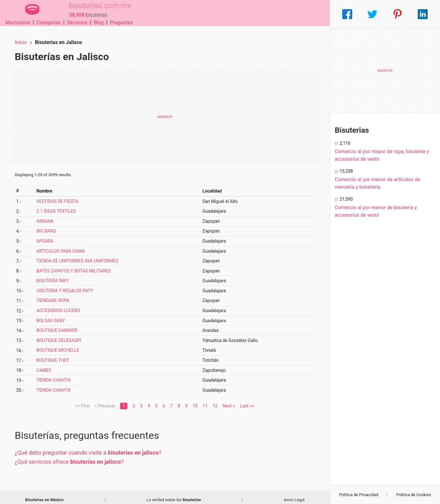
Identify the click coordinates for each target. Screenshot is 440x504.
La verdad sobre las (174, 494)
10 (195, 400)
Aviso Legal (294, 494)
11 (205, 400)
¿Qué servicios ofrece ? (74, 456)
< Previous (105, 400)
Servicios (269, 14)
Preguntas (314, 14)
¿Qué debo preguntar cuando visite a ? (93, 447)
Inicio (26, 37)
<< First (83, 400)
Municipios (210, 14)
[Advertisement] (165, 112)
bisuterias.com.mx (91, 10)
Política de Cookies (414, 495)
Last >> (247, 400)
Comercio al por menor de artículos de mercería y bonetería (377, 183)
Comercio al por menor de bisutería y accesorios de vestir (376, 211)
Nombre (49, 186)
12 (215, 400)
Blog (291, 14)
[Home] (27, 14)
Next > (229, 400)
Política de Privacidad (359, 495)
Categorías (241, 14)
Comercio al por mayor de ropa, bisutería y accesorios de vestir (382, 155)
